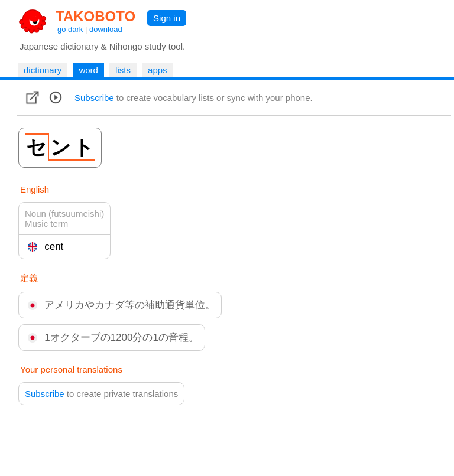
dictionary (43, 70)
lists (123, 70)
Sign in (167, 18)
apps (158, 70)
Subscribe (94, 98)
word (88, 70)
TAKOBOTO (95, 16)
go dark (70, 29)
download (106, 29)
